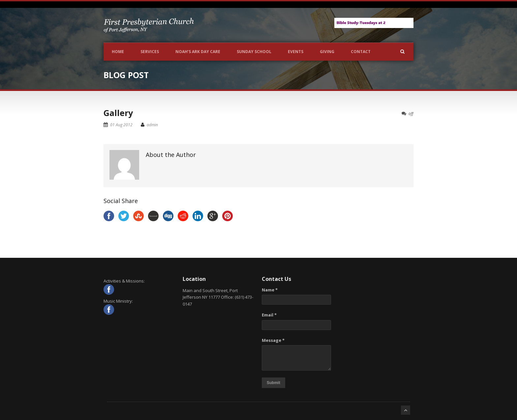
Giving (327, 52)
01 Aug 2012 (121, 125)
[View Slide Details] (374, 23)
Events (296, 52)
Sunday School (254, 52)
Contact (361, 52)
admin (152, 125)
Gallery (118, 113)
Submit (274, 383)
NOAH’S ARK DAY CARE (198, 52)
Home (118, 52)
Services (150, 52)
